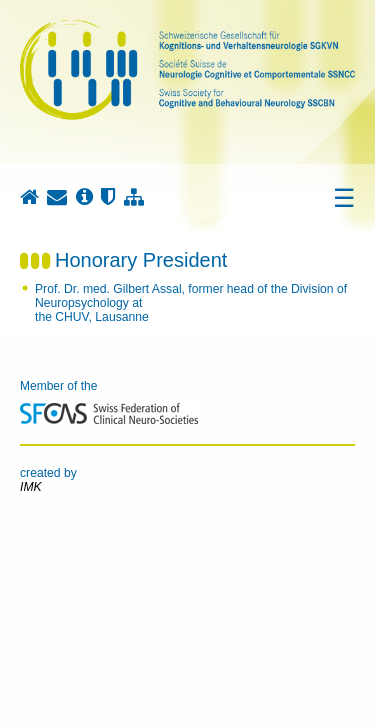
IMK (31, 487)
